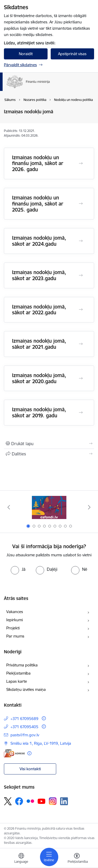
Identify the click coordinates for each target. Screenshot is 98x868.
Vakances (15, 612)
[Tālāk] (89, 507)
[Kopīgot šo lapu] (49, 454)
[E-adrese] (14, 753)
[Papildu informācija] (44, 718)
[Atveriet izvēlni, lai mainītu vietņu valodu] (21, 859)
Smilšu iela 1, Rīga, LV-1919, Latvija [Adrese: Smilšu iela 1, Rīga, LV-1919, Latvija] (41, 743)
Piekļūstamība (18, 673)
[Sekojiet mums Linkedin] (64, 801)
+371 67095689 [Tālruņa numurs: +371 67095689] (24, 719)
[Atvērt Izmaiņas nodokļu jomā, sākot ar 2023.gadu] (81, 275)
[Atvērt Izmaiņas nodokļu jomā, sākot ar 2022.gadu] (81, 310)
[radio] (18, 569)
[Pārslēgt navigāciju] (49, 857)
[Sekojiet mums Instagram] (53, 801)
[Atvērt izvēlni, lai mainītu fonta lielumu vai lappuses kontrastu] (77, 859)
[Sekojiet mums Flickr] (30, 801)
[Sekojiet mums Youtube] (42, 801)
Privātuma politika (22, 665)
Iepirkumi (15, 620)
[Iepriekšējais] (9, 507)
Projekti (13, 628)
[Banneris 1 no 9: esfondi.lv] (49, 507)
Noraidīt (26, 54)
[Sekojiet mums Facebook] (19, 801)
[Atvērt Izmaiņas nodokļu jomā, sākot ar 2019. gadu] (81, 413)
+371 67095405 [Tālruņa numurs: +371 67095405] (24, 727)
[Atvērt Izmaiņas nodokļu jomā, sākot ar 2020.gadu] (81, 378)
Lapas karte (17, 681)
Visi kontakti (30, 769)
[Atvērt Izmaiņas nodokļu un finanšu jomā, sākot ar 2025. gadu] (81, 204)
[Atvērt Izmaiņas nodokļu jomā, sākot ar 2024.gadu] (81, 241)
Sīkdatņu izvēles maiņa (26, 689)
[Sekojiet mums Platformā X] (8, 801)
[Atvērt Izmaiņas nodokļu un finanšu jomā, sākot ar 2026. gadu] (81, 163)
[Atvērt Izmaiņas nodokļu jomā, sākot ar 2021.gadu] (81, 344)
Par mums (15, 636)
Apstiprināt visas (72, 54)
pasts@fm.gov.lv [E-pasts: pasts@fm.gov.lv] (25, 735)
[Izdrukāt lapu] (49, 444)
